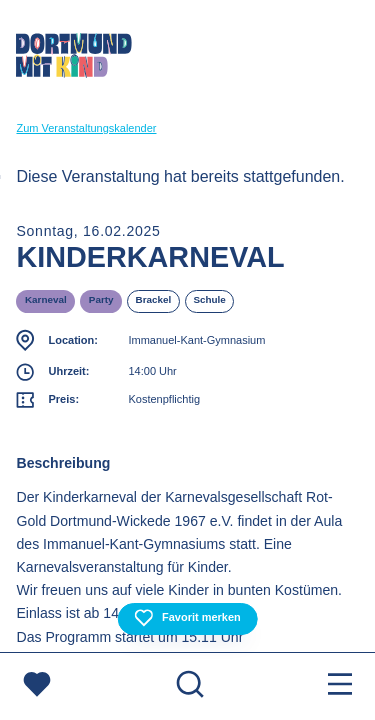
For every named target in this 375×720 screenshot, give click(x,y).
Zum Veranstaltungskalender (86, 128)
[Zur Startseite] (74, 59)
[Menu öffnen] (340, 686)
